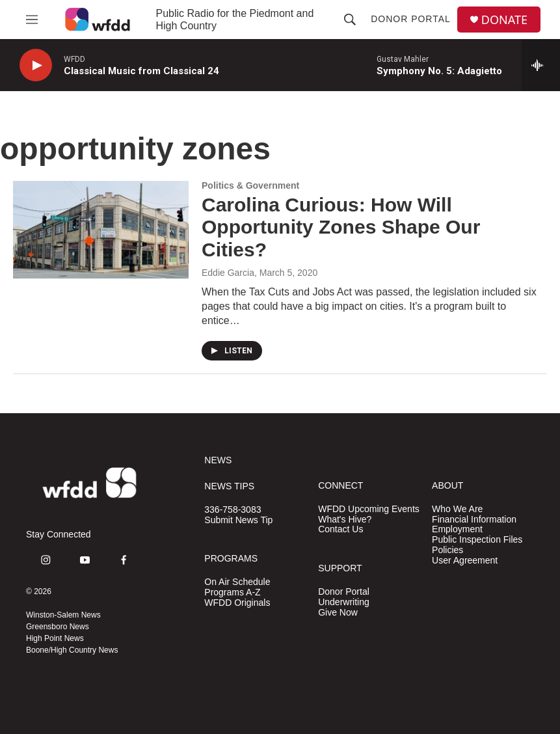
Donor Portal (411, 19)
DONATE (504, 20)
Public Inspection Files (477, 540)
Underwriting (344, 602)
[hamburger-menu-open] (32, 20)
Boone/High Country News (72, 650)
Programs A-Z (232, 592)
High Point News (55, 638)
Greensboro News (58, 627)
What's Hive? (345, 520)
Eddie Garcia (228, 273)
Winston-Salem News (63, 615)
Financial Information (474, 520)
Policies (447, 550)
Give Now (338, 613)
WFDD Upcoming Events (369, 509)
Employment (457, 529)
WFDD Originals (237, 603)
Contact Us (340, 529)
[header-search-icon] (350, 20)
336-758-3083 (233, 510)
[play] (36, 65)
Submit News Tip (238, 520)
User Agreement (465, 561)
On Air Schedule (237, 582)
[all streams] (541, 65)
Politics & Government (250, 185)
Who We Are (457, 509)
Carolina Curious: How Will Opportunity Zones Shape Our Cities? (341, 227)
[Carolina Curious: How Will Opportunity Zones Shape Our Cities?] (101, 230)
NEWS (218, 460)
